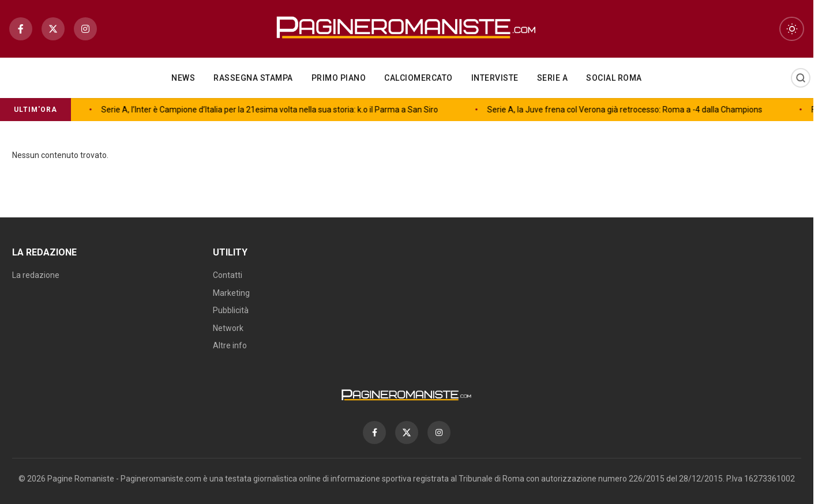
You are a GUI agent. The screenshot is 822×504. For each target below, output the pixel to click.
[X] (53, 29)
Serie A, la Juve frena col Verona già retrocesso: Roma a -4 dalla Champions (389, 110)
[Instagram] (85, 29)
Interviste (495, 78)
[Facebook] (21, 29)
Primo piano (339, 78)
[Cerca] (801, 78)
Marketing (231, 293)
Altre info (230, 345)
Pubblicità (231, 310)
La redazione (36, 275)
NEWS (183, 78)
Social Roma (614, 78)
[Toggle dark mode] (791, 29)
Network (228, 328)
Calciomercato (418, 78)
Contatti (228, 275)
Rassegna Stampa (253, 78)
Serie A (553, 78)
